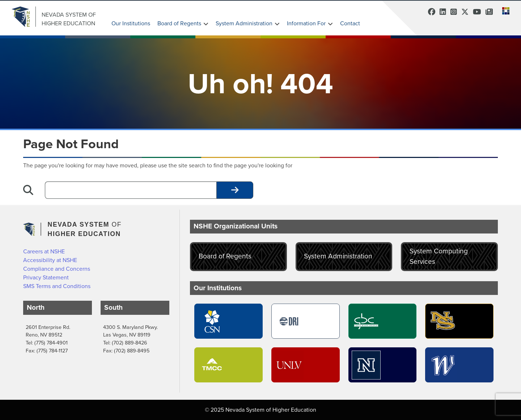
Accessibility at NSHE (50, 260)
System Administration (244, 23)
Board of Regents (179, 23)
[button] (504, 10)
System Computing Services (439, 256)
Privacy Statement (46, 277)
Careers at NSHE (44, 251)
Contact (350, 23)
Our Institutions (131, 23)
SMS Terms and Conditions (57, 286)
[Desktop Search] (131, 190)
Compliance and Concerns (57, 269)
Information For (306, 23)
